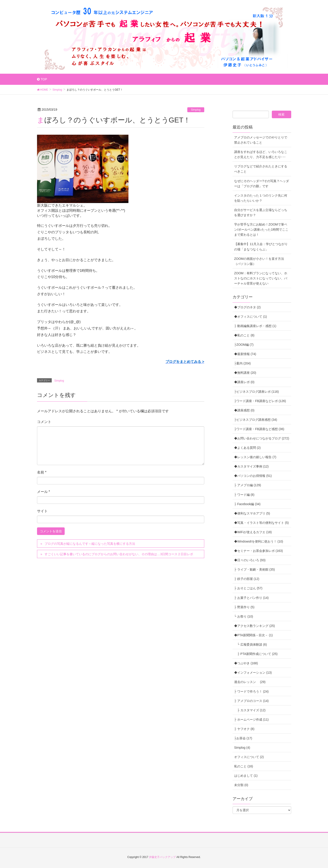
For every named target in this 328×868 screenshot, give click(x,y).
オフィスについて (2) (249, 757)
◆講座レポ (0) (244, 382)
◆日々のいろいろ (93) (250, 560)
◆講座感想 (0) (244, 410)
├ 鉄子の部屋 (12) (247, 579)
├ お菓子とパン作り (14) (251, 598)
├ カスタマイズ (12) (250, 710)
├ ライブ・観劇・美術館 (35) (255, 569)
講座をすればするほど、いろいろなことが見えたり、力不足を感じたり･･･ (261, 154)
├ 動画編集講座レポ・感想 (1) (255, 326)
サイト (42, 511)
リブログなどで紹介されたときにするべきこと (261, 169)
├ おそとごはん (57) (248, 588)
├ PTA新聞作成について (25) (256, 654)
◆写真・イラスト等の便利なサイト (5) (261, 523)
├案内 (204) (242, 363)
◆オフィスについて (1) (251, 317)
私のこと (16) (244, 766)
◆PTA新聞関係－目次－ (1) (253, 635)
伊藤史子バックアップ (162, 857)
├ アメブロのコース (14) (251, 701)
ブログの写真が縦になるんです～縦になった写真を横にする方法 (90, 544)
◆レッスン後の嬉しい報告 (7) (255, 457)
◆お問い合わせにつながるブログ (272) (262, 438)
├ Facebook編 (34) (247, 504)
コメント (44, 422)
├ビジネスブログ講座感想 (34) (256, 420)
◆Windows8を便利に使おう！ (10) (259, 541)
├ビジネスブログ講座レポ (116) (257, 392)
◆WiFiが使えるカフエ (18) (253, 532)
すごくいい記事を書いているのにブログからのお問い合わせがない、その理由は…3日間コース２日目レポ (119, 554)
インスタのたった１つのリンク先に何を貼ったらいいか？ (261, 198)
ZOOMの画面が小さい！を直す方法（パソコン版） (259, 261)
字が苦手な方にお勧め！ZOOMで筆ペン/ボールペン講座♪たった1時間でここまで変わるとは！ (261, 230)
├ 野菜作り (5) (244, 607)
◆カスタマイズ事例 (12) (251, 466)
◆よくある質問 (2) (247, 448)
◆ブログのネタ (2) (247, 307)
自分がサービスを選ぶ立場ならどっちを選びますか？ (261, 212)
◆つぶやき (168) (246, 663)
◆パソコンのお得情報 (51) (253, 476)
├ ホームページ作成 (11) (251, 720)
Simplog (196, 110)
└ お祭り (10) (244, 616)
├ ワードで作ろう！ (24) (251, 691)
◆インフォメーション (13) (253, 673)
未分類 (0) (241, 785)
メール (44, 492)
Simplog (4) (242, 748)
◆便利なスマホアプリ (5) (252, 513)
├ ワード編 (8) (244, 495)
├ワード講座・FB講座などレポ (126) (260, 401)
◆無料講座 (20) (245, 373)
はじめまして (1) (246, 776)
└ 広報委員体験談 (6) (251, 644)
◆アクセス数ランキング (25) (255, 626)
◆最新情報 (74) (245, 354)
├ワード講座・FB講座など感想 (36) (259, 429)
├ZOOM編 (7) (244, 345)
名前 (42, 472)
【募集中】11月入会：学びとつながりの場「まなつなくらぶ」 (261, 247)
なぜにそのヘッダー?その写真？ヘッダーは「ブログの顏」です (262, 184)
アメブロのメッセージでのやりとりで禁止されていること (261, 140)
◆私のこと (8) (244, 335)
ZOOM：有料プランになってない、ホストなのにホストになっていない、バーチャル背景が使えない (261, 278)
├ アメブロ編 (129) (248, 485)
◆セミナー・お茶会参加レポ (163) (259, 551)
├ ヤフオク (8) (244, 729)
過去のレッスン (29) (250, 682)
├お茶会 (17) (243, 738)
